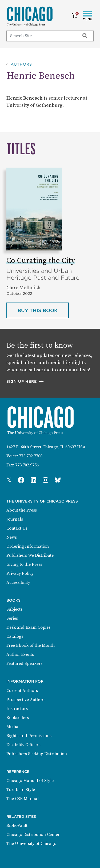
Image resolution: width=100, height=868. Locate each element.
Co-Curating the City (41, 261)
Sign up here (25, 381)
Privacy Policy (20, 573)
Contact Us (17, 528)
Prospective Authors (26, 700)
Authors (21, 64)
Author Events (20, 654)
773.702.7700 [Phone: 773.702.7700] (31, 456)
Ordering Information (28, 546)
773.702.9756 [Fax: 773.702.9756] (27, 465)
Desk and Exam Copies (28, 627)
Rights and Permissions (29, 736)
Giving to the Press (24, 564)
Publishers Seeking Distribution (37, 754)
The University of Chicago (31, 844)
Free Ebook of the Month (31, 645)
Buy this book (43, 310)
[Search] (41, 36)
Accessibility (18, 582)
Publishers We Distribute (30, 555)
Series (12, 618)
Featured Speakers (24, 663)
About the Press (22, 510)
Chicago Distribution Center (33, 835)
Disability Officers (23, 745)
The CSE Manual (23, 799)
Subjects (14, 609)
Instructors (17, 709)
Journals (15, 519)
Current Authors (22, 691)
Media (12, 727)
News (12, 537)
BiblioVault (17, 826)
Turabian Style (21, 790)
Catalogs (15, 636)
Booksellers (18, 718)
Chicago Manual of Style (30, 781)
